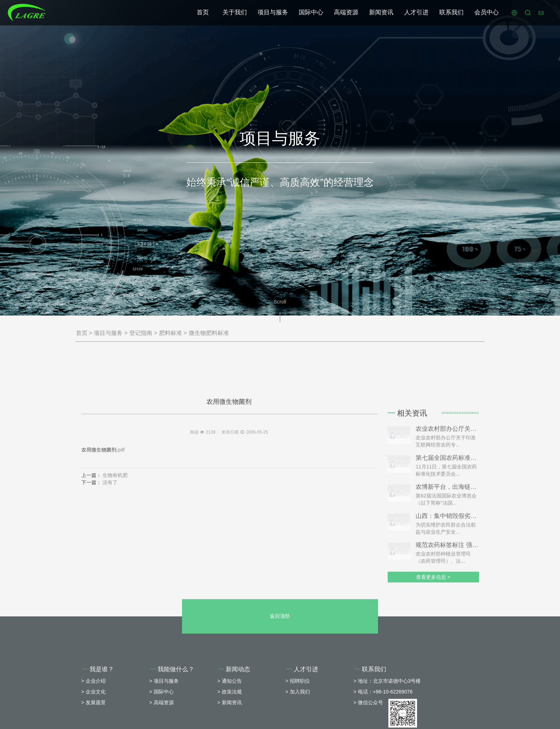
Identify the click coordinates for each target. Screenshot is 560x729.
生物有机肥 (115, 521)
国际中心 (311, 12)
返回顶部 (280, 667)
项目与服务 (273, 12)
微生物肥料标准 (209, 333)
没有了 (110, 528)
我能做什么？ (172, 720)
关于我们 (235, 12)
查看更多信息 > (433, 650)
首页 (203, 12)
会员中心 (487, 12)
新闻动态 (234, 720)
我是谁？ (98, 720)
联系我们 (451, 12)
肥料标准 (171, 333)
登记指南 (141, 333)
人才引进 (416, 12)
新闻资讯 (381, 12)
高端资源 (346, 12)
